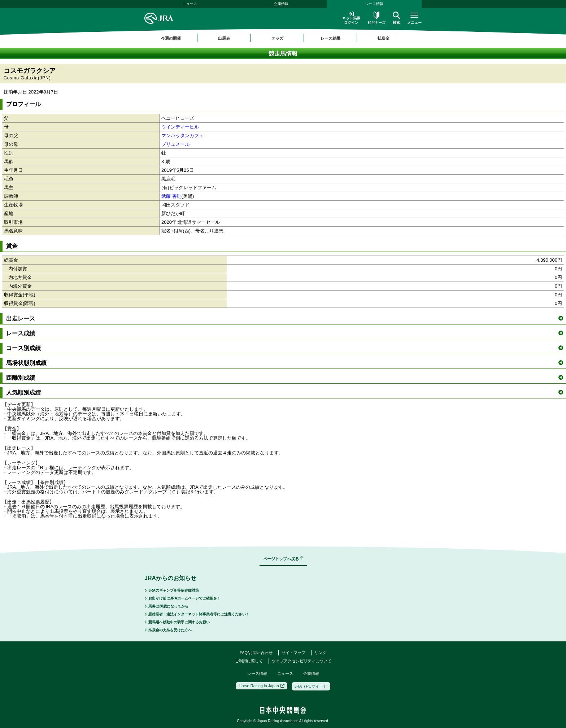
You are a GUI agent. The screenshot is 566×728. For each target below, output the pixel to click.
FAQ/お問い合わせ (256, 653)
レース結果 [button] (330, 38)
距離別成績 (285, 378)
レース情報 (374, 4)
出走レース (285, 319)
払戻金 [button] (384, 38)
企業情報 (281, 4)
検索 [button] (396, 18)
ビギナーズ (376, 18)
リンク (320, 653)
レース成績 (285, 333)
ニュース (190, 4)
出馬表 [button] (224, 38)
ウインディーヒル (180, 127)
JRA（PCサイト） (311, 686)
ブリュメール (175, 144)
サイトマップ (293, 653)
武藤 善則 (171, 196)
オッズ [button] (277, 38)
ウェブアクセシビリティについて (302, 661)
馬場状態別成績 (285, 363)
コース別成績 (285, 348)
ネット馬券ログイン (351, 18)
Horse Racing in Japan (261, 686)
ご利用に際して (249, 661)
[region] (283, 38)
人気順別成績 (285, 393)
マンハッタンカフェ (182, 136)
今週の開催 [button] (171, 38)
